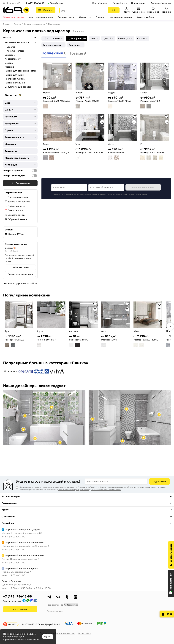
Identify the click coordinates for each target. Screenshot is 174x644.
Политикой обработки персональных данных (128, 194)
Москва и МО (13, 3)
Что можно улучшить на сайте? (20, 283)
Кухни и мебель (145, 17)
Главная (7, 24)
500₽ (170, 614)
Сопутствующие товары (18, 87)
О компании (138, 3)
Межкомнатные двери (41, 17)
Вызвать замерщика (143, 187)
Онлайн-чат (56, 3)
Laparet (11, 47)
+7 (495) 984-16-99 (34, 3)
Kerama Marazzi (15, 51)
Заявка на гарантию (19, 202)
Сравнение (139, 10)
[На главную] (16, 10)
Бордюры (10, 55)
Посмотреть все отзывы (20, 274)
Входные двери (66, 17)
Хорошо (48, 637)
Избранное (153, 10)
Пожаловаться (16, 210)
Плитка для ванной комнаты (20, 71)
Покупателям (99, 3)
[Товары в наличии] (35, 171)
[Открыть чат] (171, 583)
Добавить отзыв (20, 267)
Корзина (166, 10)
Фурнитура (85, 17)
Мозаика (10, 67)
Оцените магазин (55, 611)
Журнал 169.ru (16, 234)
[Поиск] (114, 10)
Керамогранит (13, 59)
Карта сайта (84, 633)
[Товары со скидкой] (35, 176)
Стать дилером (20, 609)
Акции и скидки (15, 17)
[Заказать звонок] (171, 555)
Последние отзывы (16, 244)
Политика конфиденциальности (57, 633)
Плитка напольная (15, 83)
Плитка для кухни (14, 75)
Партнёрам (119, 3)
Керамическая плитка (34, 24)
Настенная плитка (15, 79)
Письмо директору (18, 197)
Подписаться (159, 481)
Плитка (100, 17)
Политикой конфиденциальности (74, 490)
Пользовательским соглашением (106, 490)
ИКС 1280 (12, 624)
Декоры (9, 63)
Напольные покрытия (120, 17)
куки (21, 637)
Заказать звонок (12, 601)
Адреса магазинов (161, 3)
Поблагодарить (16, 206)
